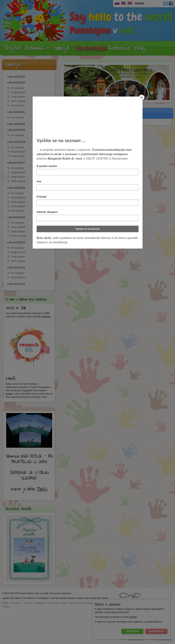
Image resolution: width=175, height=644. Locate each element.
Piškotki (133, 617)
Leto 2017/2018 (16, 142)
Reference (119, 48)
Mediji (140, 48)
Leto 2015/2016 (16, 188)
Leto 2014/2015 (16, 217)
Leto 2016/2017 (16, 163)
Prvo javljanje (17, 88)
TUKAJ (42, 489)
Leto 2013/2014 (16, 242)
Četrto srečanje (18, 236)
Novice (6, 607)
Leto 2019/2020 (16, 124)
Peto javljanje (17, 105)
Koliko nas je (75, 603)
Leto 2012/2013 (16, 268)
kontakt (9, 394)
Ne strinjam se (156, 631)
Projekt (13, 48)
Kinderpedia (91, 48)
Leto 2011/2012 (16, 284)
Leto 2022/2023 (16, 77)
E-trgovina (89, 603)
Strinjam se (132, 631)
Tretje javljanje (18, 97)
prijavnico (46, 317)
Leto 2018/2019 (16, 130)
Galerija (62, 48)
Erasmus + (37, 48)
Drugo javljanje (18, 92)
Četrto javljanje (18, 101)
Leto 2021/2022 (16, 83)
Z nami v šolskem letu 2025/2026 (26, 300)
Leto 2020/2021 (16, 112)
